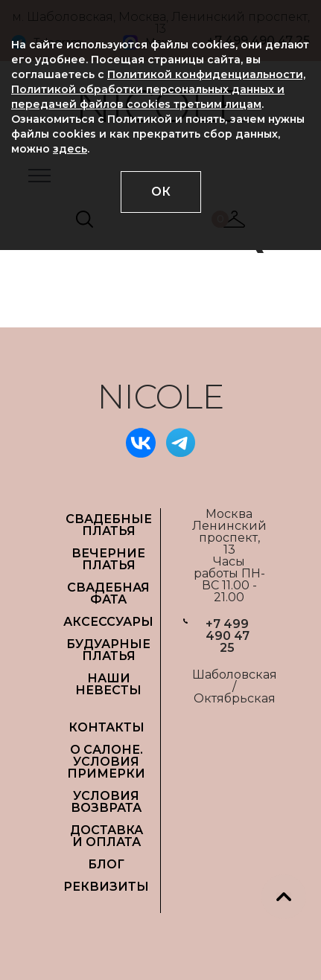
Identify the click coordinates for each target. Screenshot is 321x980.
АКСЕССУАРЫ (108, 622)
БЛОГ (106, 864)
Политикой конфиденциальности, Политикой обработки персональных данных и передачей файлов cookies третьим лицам (158, 89)
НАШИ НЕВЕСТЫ (108, 684)
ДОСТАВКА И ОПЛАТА (107, 836)
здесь (70, 149)
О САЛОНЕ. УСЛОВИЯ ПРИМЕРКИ (106, 762)
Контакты (107, 727)
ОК (161, 192)
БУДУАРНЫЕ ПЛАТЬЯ (108, 650)
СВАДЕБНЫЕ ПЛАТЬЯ (109, 525)
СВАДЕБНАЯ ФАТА (108, 593)
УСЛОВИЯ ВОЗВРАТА (106, 802)
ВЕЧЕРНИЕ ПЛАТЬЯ (108, 559)
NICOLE (161, 396)
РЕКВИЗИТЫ (106, 887)
